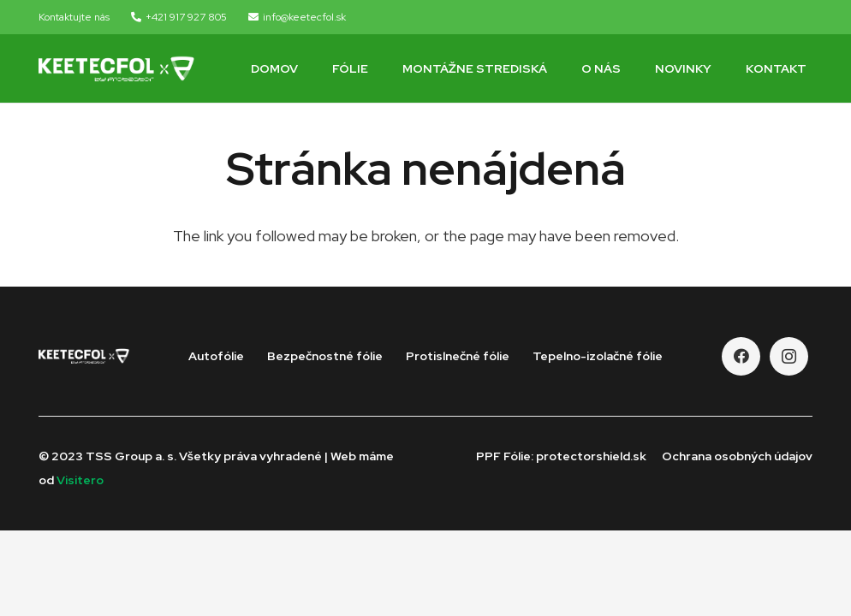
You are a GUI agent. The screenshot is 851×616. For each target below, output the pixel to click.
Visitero (80, 480)
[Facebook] (741, 356)
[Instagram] (789, 356)
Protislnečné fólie (458, 356)
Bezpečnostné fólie (325, 356)
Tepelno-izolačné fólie (598, 356)
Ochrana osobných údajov (737, 456)
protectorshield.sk (591, 456)
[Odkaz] (116, 68)
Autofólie (216, 356)
